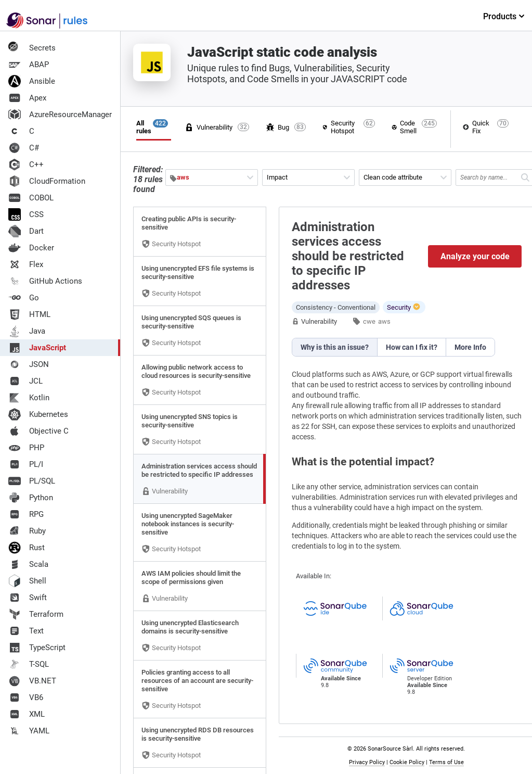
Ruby (27, 531)
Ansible (32, 81)
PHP (26, 448)
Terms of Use (446, 762)
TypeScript (37, 648)
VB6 (26, 697)
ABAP (29, 65)
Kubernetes (38, 414)
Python (31, 498)
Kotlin (29, 398)
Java (27, 331)
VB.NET (32, 681)
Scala (28, 564)
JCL (25, 381)
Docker (31, 248)
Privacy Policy (367, 762)
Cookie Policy (407, 762)
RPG (26, 514)
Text (26, 631)
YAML (29, 731)
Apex (27, 98)
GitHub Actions (45, 281)
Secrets (32, 48)
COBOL (31, 198)
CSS (26, 214)
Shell (27, 581)
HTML (29, 314)
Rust (27, 548)
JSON (29, 364)
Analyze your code (475, 256)
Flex (26, 264)
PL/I (26, 464)
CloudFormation (47, 181)
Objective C (38, 431)
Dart (26, 231)
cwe (369, 321)
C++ (26, 164)
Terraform (36, 614)
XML (27, 714)
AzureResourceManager (60, 115)
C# (24, 148)
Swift (28, 598)
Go (24, 298)
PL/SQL (32, 481)
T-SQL (29, 664)
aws (384, 321)
